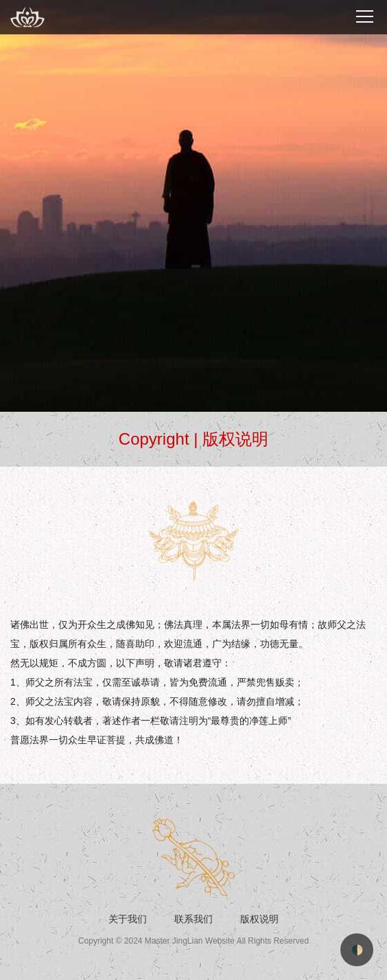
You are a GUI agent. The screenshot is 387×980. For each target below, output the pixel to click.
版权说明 (259, 919)
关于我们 (128, 919)
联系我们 (193, 919)
